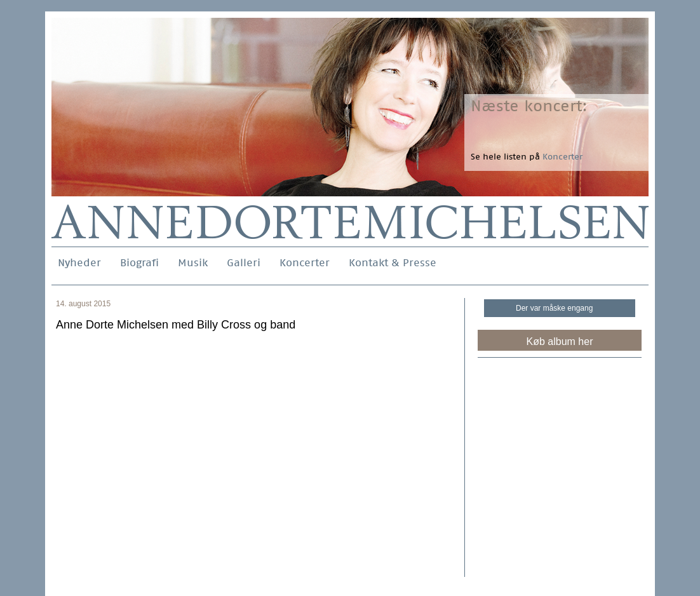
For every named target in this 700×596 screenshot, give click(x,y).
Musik (193, 263)
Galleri (244, 263)
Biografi (139, 263)
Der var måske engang (554, 308)
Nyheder (79, 263)
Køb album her (560, 342)
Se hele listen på (527, 157)
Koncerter (305, 263)
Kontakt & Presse (393, 263)
